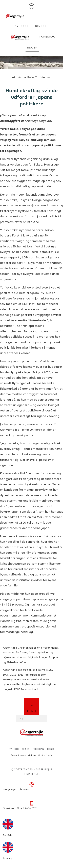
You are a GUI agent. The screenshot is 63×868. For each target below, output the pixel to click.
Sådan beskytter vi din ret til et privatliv (32, 755)
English (7, 835)
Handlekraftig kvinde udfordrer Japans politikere (32, 97)
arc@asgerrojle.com (16, 789)
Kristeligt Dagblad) (38, 121)
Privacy (7, 858)
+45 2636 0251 (29, 808)
